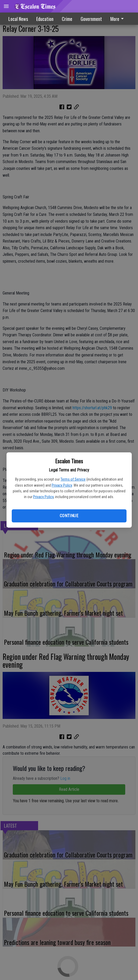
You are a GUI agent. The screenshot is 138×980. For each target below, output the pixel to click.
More (118, 19)
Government (91, 19)
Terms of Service (73, 479)
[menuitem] (118, 19)
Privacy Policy (62, 485)
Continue (69, 516)
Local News (18, 19)
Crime (67, 19)
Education (45, 19)
